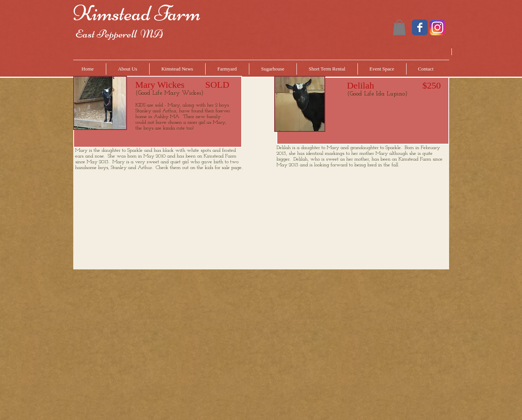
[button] (399, 27)
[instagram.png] (437, 27)
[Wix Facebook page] (420, 27)
